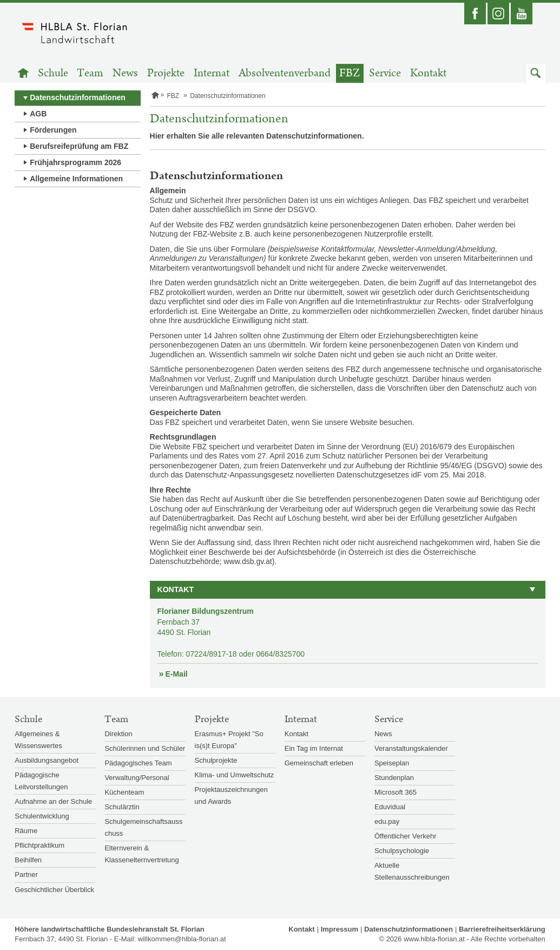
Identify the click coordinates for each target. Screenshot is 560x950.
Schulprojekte (216, 760)
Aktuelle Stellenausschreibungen (412, 871)
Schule (53, 73)
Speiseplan (392, 763)
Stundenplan (394, 778)
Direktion (118, 734)
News (125, 73)
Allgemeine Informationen (76, 179)
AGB (38, 114)
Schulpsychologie (402, 851)
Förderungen (53, 130)
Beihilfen (28, 860)
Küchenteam (124, 792)
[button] (536, 73)
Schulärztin (122, 807)
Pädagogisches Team (138, 763)
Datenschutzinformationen (78, 97)
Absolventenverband (285, 73)
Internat (212, 73)
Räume (26, 831)
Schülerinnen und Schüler (145, 748)
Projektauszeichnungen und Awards (231, 795)
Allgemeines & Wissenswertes (38, 740)
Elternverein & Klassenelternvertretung (141, 854)
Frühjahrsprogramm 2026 (75, 162)
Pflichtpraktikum (39, 845)
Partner (26, 874)
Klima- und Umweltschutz (235, 775)
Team (90, 73)
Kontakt (428, 73)
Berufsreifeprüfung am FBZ (79, 146)
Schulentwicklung (42, 816)
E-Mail (176, 674)
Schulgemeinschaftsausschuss (143, 827)
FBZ (350, 73)
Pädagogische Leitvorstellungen (41, 781)
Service (385, 73)
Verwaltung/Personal (137, 778)
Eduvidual (390, 807)
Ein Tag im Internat (314, 748)
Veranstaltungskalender (411, 748)
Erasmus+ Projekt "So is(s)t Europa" (229, 740)
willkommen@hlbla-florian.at (182, 939)
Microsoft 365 (396, 792)
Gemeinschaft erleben (319, 763)
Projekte (166, 73)
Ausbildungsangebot (47, 760)
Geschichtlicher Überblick (54, 890)
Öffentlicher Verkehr (406, 836)
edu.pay (387, 821)
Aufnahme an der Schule (53, 801)
